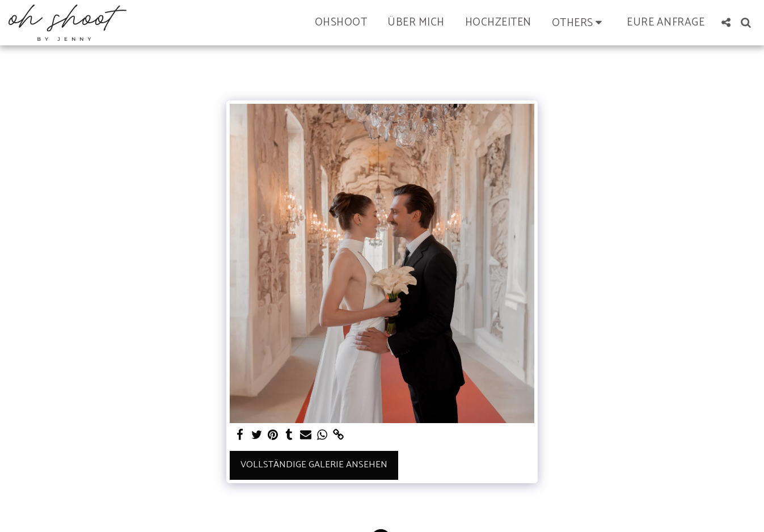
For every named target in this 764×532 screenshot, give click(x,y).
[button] (579, 22)
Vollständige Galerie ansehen (314, 465)
